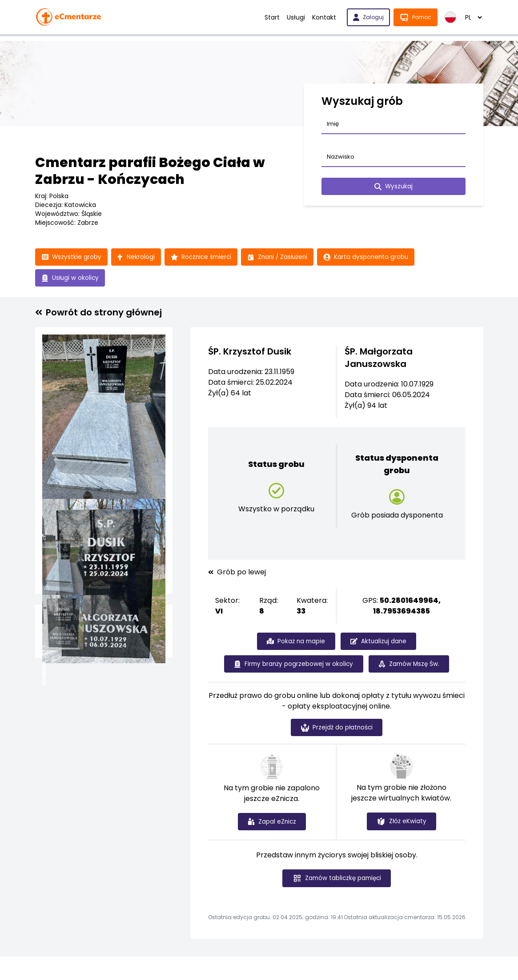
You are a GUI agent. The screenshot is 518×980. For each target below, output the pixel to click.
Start (272, 17)
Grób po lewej (237, 573)
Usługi (296, 17)
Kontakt (324, 17)
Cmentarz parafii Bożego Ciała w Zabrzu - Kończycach (150, 171)
